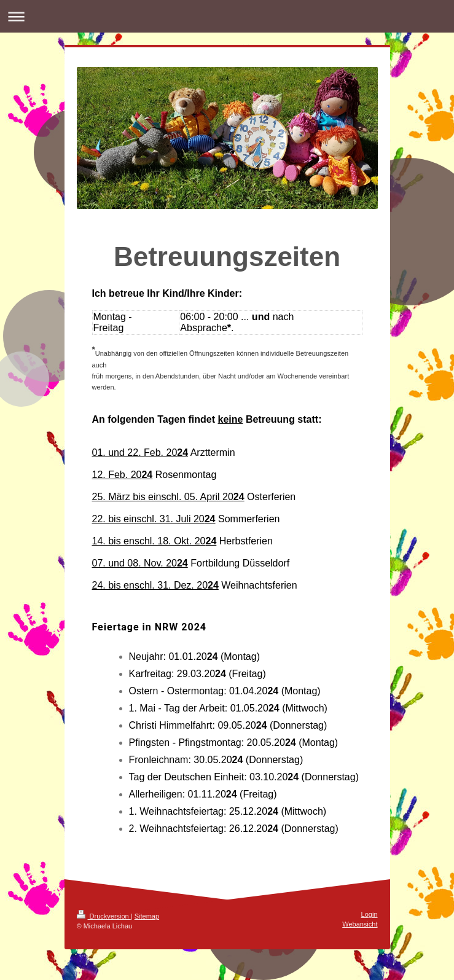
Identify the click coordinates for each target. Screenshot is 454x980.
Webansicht (360, 924)
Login (370, 914)
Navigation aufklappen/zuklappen (227, 16)
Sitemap (147, 916)
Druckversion (104, 916)
